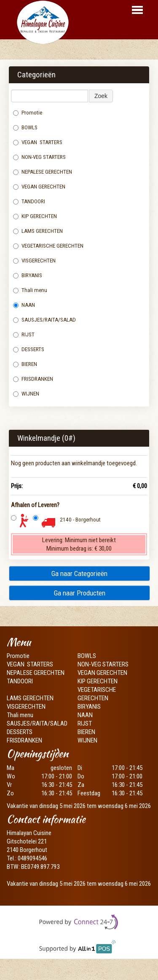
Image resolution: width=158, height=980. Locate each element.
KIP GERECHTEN (35, 216)
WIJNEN (26, 394)
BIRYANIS (28, 275)
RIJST (24, 334)
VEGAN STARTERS (38, 142)
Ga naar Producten (80, 593)
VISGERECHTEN (35, 261)
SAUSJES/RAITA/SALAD (44, 320)
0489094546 (32, 858)
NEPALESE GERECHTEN (43, 172)
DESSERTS (29, 349)
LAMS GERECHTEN (41, 231)
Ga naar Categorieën (79, 573)
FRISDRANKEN (33, 379)
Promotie (28, 113)
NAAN (25, 305)
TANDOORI (29, 201)
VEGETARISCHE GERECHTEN (48, 246)
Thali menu (31, 290)
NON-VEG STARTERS (39, 157)
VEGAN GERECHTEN (39, 187)
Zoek (101, 96)
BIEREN (25, 364)
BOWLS (25, 127)
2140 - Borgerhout (80, 520)
